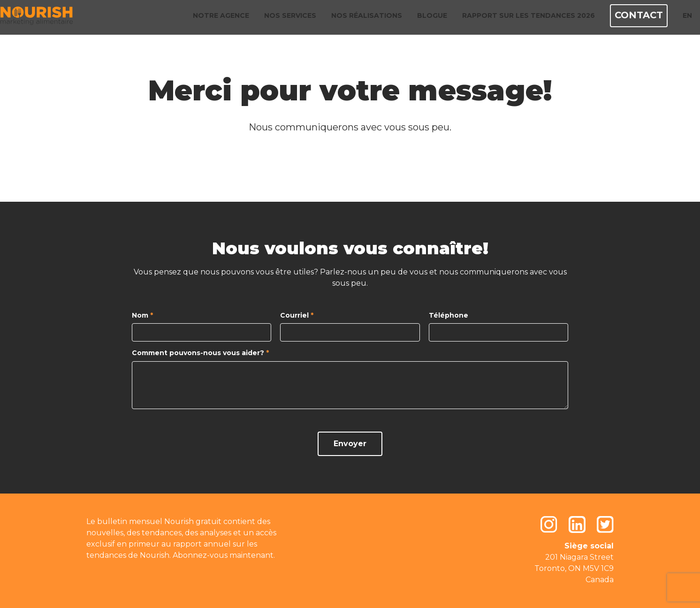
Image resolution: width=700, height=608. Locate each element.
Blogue (425, 19)
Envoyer (350, 444)
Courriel (297, 315)
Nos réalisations (360, 19)
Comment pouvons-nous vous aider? (200, 353)
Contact (630, 19)
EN (677, 19)
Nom (142, 315)
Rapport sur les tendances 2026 (521, 19)
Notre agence (214, 19)
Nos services (283, 19)
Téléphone (449, 315)
